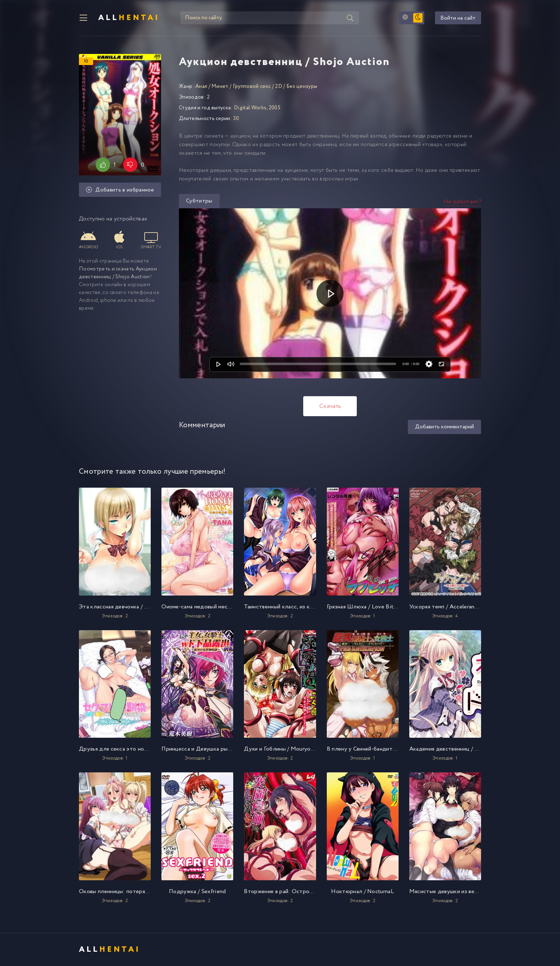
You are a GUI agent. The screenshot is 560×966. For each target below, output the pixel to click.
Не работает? (462, 202)
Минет (220, 86)
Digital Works (250, 108)
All (129, 18)
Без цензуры (302, 86)
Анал (201, 86)
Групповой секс (252, 86)
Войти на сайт (458, 18)
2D (279, 86)
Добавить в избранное (120, 190)
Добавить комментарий (444, 427)
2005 (274, 108)
